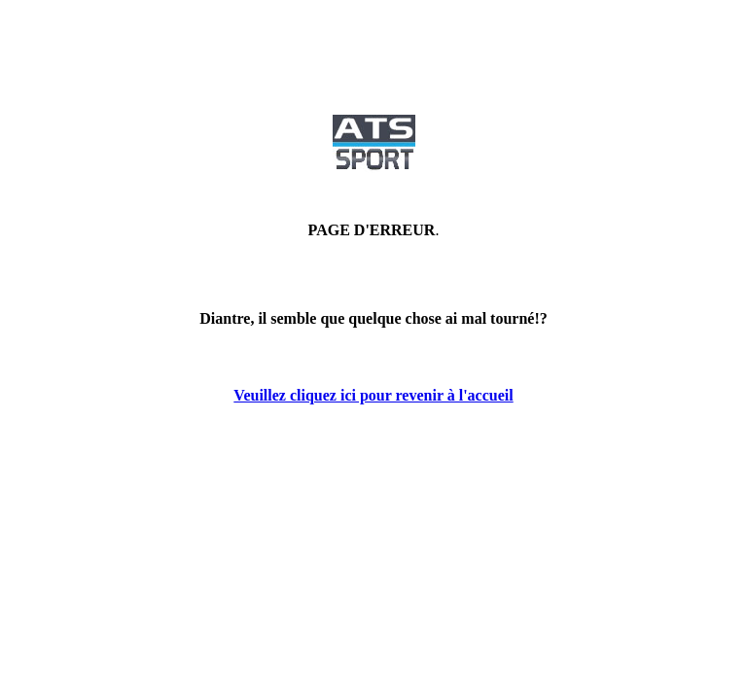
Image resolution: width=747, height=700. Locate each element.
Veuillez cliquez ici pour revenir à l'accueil (373, 395)
